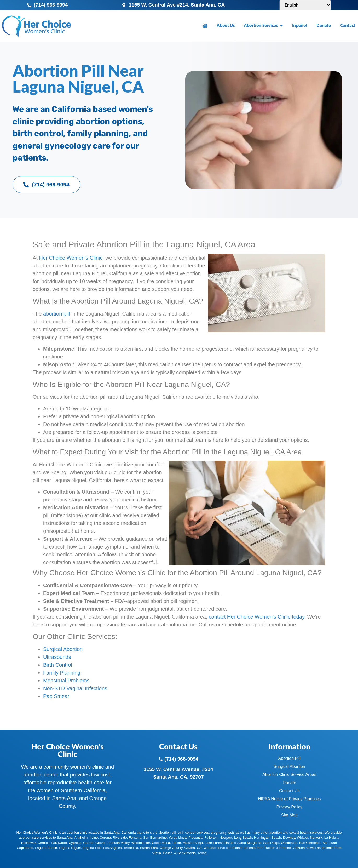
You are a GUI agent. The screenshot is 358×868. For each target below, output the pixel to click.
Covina (190, 848)
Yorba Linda (178, 838)
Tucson (270, 848)
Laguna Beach (46, 848)
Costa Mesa (161, 843)
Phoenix (285, 848)
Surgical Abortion (63, 649)
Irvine (94, 838)
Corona (105, 838)
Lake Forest (214, 843)
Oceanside (289, 843)
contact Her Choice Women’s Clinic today (257, 617)
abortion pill (56, 314)
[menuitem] (205, 26)
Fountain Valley (118, 843)
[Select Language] (305, 5)
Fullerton (211, 838)
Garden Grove (94, 843)
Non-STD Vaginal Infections (75, 688)
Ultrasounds (57, 657)
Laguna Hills (92, 848)
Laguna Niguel (70, 848)
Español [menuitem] (300, 26)
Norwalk (316, 838)
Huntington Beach (267, 838)
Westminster (141, 843)
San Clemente (310, 843)
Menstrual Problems (66, 681)
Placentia (195, 838)
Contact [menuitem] (348, 26)
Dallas (168, 853)
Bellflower (28, 843)
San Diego (271, 843)
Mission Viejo (193, 843)
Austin (156, 853)
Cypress (75, 843)
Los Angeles (112, 848)
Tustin (176, 843)
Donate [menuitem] (324, 26)
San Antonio (187, 853)
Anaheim (81, 838)
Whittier (302, 838)
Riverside (120, 838)
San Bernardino (155, 838)
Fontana (135, 838)
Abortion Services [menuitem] (263, 26)
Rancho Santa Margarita (243, 843)
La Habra (331, 838)
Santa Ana (65, 838)
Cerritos (44, 843)
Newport (226, 838)
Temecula (131, 848)
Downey (289, 838)
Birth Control (58, 665)
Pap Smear (56, 696)
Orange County (171, 848)
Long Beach (243, 838)
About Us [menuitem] (226, 26)
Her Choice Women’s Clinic (71, 258)
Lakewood (59, 843)
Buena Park (149, 848)
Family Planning (62, 673)
